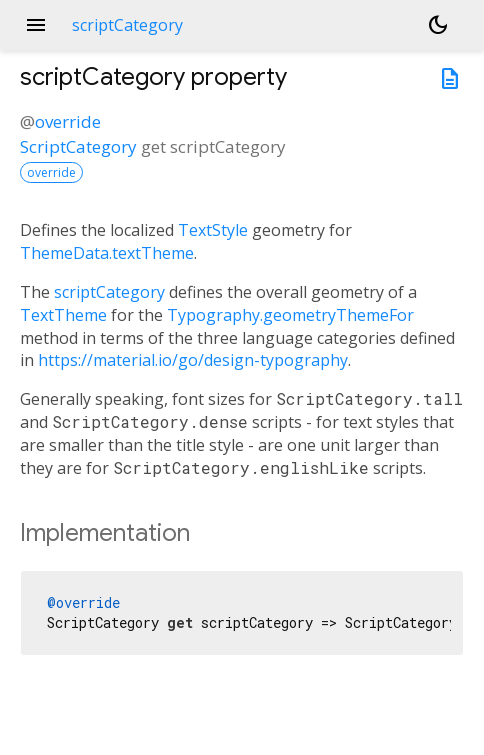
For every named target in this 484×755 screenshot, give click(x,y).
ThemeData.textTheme (107, 253)
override (68, 121)
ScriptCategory (78, 146)
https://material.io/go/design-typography (193, 360)
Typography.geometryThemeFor (290, 315)
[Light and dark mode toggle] (438, 25)
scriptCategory (109, 292)
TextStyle (213, 230)
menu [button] (36, 25)
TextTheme (63, 315)
